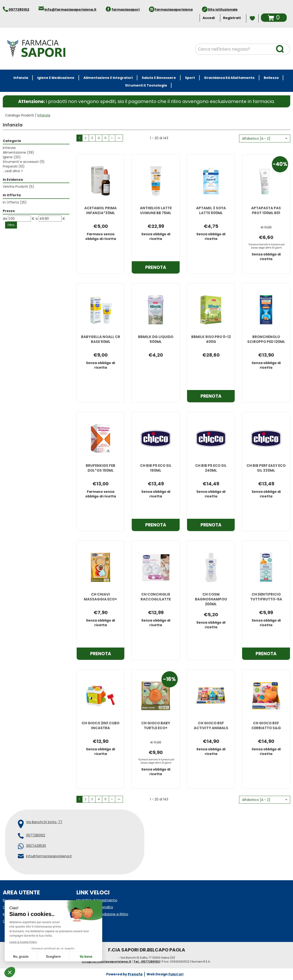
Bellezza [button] (271, 78)
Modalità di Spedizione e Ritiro (102, 914)
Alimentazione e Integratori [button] (108, 78)
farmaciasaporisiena (174, 10)
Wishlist (252, 18)
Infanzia (9, 148)
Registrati (232, 18)
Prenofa (135, 974)
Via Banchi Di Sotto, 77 (44, 822)
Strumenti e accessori (24, 162)
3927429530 (36, 846)
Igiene (12, 157)
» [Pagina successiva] (112, 138)
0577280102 (19, 10)
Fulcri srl (176, 974)
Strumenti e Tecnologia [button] (146, 85)
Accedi (209, 18)
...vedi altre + (13, 171)
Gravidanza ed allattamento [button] (229, 78)
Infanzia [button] (21, 78)
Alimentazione (18, 152)
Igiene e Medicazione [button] (56, 78)
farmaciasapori (126, 10)
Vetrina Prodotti (18, 187)
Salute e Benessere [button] (159, 78)
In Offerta (15, 202)
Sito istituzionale (223, 10)
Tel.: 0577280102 (147, 962)
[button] (265, 139)
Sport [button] (190, 78)
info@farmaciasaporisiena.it (70, 10)
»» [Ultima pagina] (119, 138)
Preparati (14, 166)
